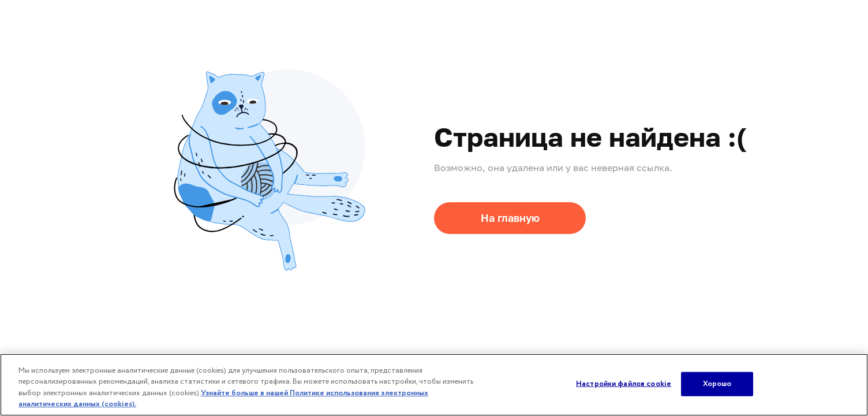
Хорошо (717, 384)
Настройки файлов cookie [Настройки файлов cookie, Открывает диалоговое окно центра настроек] (624, 384)
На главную (510, 218)
